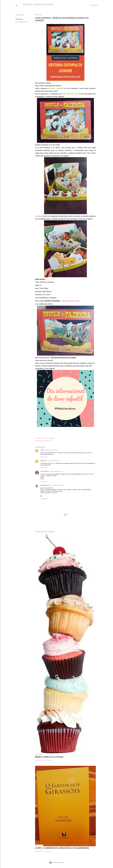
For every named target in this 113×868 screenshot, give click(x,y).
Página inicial (27, 4)
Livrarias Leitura (74, 301)
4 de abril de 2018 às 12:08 (56, 471)
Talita (42, 450)
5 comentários (47, 851)
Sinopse (38, 216)
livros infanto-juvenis (22, 22)
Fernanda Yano (45, 485)
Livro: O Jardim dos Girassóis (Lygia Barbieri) (62, 848)
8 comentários (47, 760)
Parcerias (37, 4)
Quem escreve (47, 4)
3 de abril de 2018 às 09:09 (51, 450)
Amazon (64, 301)
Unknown (43, 461)
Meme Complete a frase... (50, 757)
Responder (44, 457)
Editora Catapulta (56, 88)
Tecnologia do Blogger (56, 862)
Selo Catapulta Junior (70, 94)
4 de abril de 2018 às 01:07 (54, 461)
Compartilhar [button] (20, 15)
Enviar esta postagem (49, 438)
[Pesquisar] (94, 5)
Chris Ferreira (44, 471)
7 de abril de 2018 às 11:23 (57, 485)
